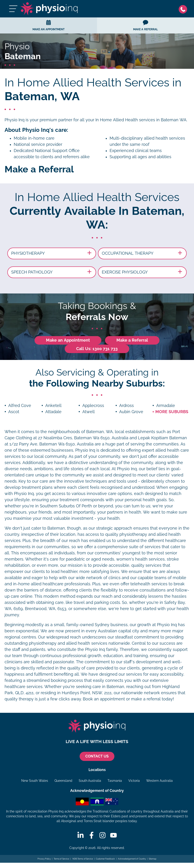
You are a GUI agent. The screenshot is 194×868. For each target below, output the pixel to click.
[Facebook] (92, 835)
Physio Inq (15, 120)
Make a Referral (132, 340)
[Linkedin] (81, 835)
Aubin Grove (131, 412)
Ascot (14, 412)
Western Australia (159, 781)
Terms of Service (61, 859)
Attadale (53, 412)
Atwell (89, 412)
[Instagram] (102, 835)
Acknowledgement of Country (132, 859)
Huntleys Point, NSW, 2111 (87, 693)
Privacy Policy (44, 859)
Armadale (166, 406)
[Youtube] (113, 835)
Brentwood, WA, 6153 (46, 609)
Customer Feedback (105, 859)
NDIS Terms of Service (82, 859)
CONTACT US (97, 756)
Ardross (127, 406)
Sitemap (153, 859)
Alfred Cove (20, 406)
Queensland (63, 781)
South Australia (90, 781)
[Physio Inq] (49, 9)
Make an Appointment (68, 340)
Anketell (53, 406)
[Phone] (184, 9)
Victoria (134, 781)
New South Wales (35, 781)
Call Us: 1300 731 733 (97, 349)
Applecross (93, 406)
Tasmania (115, 781)
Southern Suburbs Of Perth (66, 506)
